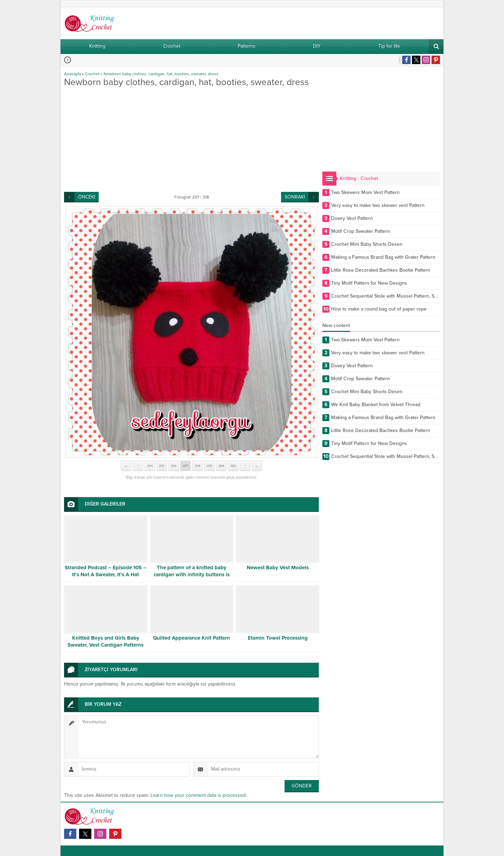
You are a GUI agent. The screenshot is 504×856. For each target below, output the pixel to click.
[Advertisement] (191, 139)
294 (150, 466)
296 (174, 466)
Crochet (92, 74)
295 (162, 466)
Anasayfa (72, 74)
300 (221, 466)
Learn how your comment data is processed (198, 795)
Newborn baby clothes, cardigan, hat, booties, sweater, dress (161, 74)
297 (186, 466)
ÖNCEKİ (87, 197)
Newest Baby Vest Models (278, 568)
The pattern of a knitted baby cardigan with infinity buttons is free (192, 575)
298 (198, 466)
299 (209, 466)
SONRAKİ (295, 197)
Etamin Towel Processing (278, 638)
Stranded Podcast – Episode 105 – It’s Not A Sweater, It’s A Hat (106, 571)
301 (233, 466)
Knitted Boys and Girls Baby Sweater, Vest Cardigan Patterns (106, 641)
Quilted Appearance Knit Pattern (191, 638)
